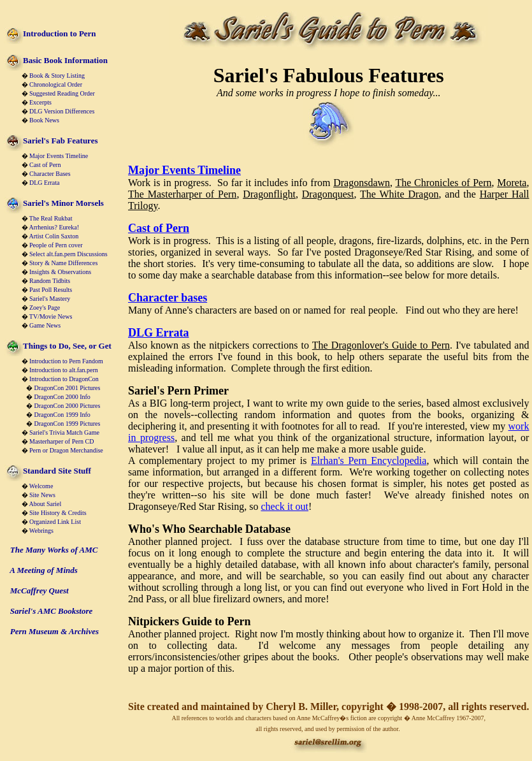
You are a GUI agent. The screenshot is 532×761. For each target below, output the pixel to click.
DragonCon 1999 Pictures (68, 424)
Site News (42, 495)
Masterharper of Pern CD (61, 441)
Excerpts (40, 102)
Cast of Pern (45, 165)
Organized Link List (55, 522)
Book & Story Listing (57, 76)
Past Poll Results (51, 290)
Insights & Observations (60, 272)
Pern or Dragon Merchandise (66, 450)
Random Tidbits (50, 281)
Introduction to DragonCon (64, 379)
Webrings (41, 531)
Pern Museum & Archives (54, 631)
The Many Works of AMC (54, 550)
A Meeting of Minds (44, 570)
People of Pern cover (56, 245)
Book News (44, 120)
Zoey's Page (45, 308)
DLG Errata (44, 183)
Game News (45, 325)
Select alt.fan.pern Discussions (68, 254)
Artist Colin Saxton (54, 236)
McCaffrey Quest (40, 591)
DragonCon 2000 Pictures (68, 406)
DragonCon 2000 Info (62, 397)
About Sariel (45, 504)
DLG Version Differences (62, 111)
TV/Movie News (51, 316)
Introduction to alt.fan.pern (64, 370)
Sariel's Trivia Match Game (64, 432)
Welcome (41, 486)
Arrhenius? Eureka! (54, 227)
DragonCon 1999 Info (62, 415)
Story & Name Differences (63, 263)
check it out (284, 506)
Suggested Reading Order (62, 93)
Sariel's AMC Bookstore (52, 611)
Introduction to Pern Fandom (66, 361)
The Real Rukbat (51, 218)
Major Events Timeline (59, 156)
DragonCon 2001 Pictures (68, 388)
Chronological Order (56, 84)
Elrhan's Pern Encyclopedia (369, 460)
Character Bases (50, 174)
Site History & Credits (58, 513)
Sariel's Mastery (50, 299)
